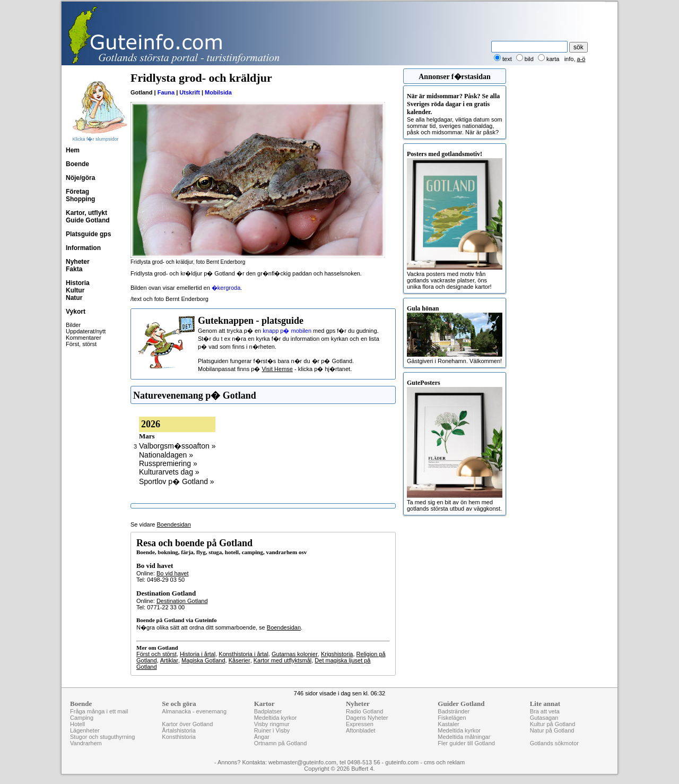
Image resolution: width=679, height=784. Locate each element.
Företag (77, 192)
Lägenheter (85, 730)
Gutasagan (544, 718)
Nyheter (78, 262)
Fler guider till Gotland (466, 743)
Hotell (77, 724)
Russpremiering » (168, 463)
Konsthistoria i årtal (243, 654)
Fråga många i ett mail (99, 711)
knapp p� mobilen (287, 331)
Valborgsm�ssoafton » (177, 446)
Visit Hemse (277, 369)
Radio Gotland (364, 711)
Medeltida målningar (464, 737)
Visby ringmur (272, 724)
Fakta (74, 269)
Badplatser (268, 711)
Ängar (262, 737)
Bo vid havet (173, 573)
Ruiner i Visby (272, 730)
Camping (82, 718)
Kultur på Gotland (553, 724)
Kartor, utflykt (86, 213)
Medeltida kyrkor (276, 718)
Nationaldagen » (166, 455)
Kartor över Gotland (187, 724)
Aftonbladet (361, 730)
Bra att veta (545, 711)
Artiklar (169, 660)
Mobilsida (218, 92)
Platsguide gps (88, 234)
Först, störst (81, 344)
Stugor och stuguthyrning (102, 737)
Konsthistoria (179, 737)
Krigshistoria (337, 654)
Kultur (75, 290)
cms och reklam (444, 762)
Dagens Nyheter (367, 718)
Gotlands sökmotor (554, 743)
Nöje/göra (80, 178)
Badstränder (454, 711)
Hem (73, 150)
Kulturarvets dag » (169, 472)
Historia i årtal (198, 654)
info (569, 59)
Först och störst (156, 654)
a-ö (581, 59)
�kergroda (226, 288)
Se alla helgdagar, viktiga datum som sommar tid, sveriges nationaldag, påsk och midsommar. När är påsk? (455, 114)
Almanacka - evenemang (194, 711)
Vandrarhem (86, 743)
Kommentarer (84, 338)
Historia (78, 283)
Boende (77, 164)
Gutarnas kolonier (295, 654)
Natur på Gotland (552, 730)
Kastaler (448, 724)
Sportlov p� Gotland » (177, 481)
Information (83, 248)
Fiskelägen (452, 718)
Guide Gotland (88, 220)
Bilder (73, 325)
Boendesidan (174, 524)
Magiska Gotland (203, 660)
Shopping (80, 199)
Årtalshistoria (179, 730)
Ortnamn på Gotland (281, 743)
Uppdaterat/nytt (86, 331)
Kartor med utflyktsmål (282, 660)
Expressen (360, 724)
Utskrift (190, 92)
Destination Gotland (182, 601)
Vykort (76, 312)
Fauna (166, 92)
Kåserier (240, 660)
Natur (74, 298)
